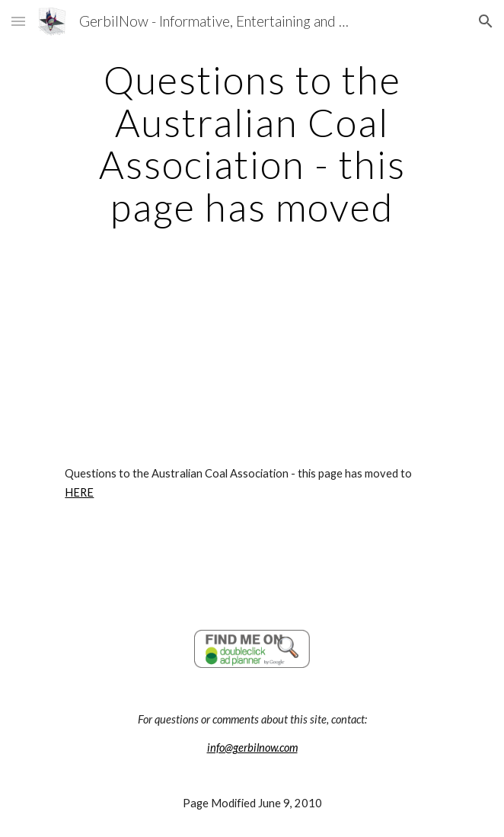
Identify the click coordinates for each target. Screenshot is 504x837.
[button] (18, 21)
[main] (252, 144)
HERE (79, 492)
